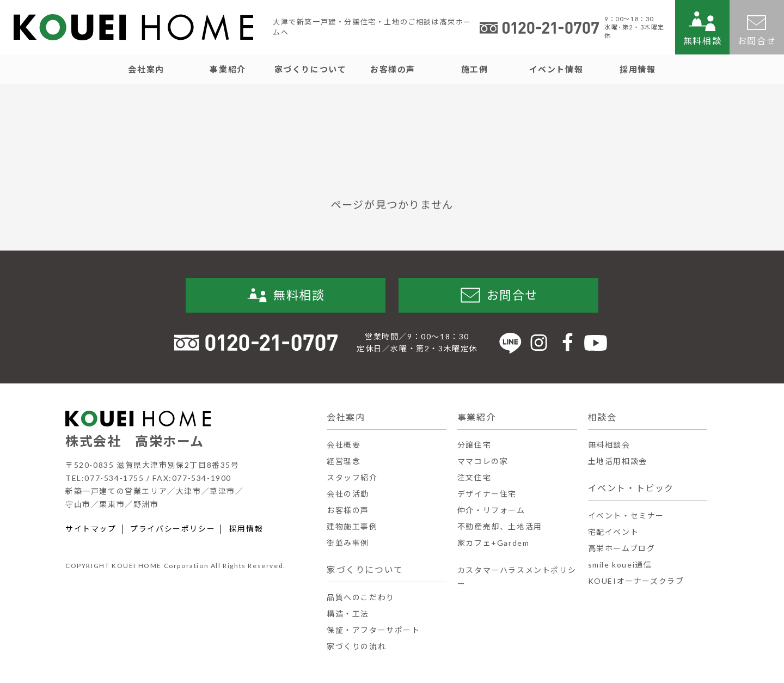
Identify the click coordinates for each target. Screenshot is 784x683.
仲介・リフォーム (491, 510)
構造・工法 (348, 614)
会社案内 (346, 417)
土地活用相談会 (618, 461)
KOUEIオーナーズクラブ (636, 581)
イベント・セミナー (626, 516)
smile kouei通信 (620, 565)
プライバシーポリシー (173, 529)
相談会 (602, 417)
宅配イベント (614, 532)
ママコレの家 (483, 461)
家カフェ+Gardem (494, 543)
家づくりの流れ (356, 646)
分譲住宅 (474, 445)
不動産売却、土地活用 (500, 526)
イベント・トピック (631, 488)
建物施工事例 (352, 526)
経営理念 (344, 461)
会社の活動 (348, 494)
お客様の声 (348, 510)
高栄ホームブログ (622, 548)
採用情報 (246, 529)
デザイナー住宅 (487, 494)
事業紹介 (476, 417)
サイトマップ (91, 529)
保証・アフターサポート (373, 630)
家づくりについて (365, 569)
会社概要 (344, 445)
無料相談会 (609, 445)
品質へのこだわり (361, 597)
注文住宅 (474, 477)
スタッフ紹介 (352, 477)
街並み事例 (348, 543)
